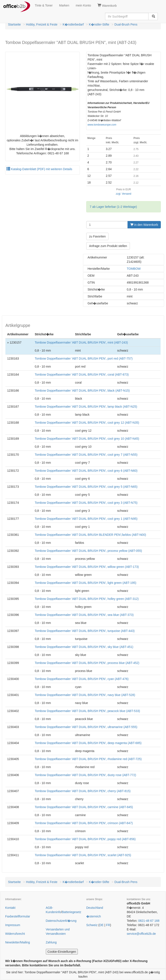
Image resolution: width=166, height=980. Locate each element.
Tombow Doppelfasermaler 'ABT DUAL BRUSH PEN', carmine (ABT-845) (84, 807)
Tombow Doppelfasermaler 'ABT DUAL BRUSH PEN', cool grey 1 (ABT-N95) (86, 519)
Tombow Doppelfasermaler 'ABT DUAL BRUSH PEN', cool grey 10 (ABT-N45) (87, 439)
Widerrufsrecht (15, 934)
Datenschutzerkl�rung (61, 921)
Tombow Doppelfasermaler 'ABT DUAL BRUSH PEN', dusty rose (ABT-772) (85, 775)
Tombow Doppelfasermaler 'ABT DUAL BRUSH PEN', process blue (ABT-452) (87, 663)
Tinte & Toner (44, 5)
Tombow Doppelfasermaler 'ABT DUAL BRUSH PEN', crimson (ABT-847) (84, 823)
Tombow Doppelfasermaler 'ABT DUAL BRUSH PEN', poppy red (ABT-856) (85, 839)
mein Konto (83, 5)
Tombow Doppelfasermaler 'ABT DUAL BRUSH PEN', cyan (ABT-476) (82, 679)
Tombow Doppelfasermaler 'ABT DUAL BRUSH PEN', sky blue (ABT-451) (84, 647)
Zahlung (51, 942)
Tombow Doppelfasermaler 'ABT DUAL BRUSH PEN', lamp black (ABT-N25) (86, 407)
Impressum (13, 925)
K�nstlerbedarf (73, 24)
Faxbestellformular (18, 916)
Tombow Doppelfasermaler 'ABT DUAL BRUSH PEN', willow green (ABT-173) (87, 567)
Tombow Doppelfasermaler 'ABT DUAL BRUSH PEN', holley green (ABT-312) (87, 599)
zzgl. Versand (124, 194)
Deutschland (95, 908)
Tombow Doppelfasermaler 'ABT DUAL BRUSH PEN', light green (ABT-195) (86, 583)
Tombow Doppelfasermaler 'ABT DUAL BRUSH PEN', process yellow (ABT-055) (88, 551)
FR (108, 925)
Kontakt (10, 908)
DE (101, 925)
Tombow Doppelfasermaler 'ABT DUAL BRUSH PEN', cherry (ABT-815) (83, 791)
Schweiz (92, 925)
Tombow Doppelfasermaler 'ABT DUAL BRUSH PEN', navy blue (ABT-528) (85, 695)
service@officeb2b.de (141, 934)
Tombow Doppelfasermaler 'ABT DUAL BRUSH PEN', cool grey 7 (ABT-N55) (86, 455)
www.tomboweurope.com (102, 125)
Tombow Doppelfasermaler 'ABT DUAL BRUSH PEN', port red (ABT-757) (84, 358)
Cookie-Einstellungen (62, 952)
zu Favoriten (97, 236)
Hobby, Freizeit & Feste (42, 24)
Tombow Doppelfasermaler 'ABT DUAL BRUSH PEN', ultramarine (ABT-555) (86, 727)
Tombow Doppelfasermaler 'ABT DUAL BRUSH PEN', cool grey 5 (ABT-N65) (86, 487)
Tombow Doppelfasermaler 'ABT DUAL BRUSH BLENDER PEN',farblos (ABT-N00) (90, 535)
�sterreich (94, 916)
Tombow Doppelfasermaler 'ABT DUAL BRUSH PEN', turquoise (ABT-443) (85, 631)
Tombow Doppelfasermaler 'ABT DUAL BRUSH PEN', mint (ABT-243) (81, 342)
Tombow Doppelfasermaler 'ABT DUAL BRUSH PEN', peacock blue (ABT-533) (87, 711)
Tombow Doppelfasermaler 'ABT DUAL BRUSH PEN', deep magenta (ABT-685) (88, 743)
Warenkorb (107, 5)
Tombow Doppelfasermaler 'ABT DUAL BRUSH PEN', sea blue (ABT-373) (84, 615)
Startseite (14, 24)
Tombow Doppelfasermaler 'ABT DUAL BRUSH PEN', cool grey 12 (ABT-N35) (87, 423)
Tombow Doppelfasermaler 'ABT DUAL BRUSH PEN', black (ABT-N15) (82, 391)
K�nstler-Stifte (99, 24)
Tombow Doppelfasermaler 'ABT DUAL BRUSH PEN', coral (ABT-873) (82, 375)
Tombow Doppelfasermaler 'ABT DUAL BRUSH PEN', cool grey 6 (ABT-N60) (86, 471)
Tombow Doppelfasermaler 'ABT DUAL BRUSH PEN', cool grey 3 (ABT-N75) (86, 503)
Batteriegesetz (72, 912)
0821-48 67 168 (149, 921)
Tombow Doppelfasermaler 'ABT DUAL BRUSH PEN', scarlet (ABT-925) (83, 855)
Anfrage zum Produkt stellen (108, 246)
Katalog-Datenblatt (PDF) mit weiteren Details (39, 169)
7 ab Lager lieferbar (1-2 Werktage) (113, 207)
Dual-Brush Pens (126, 24)
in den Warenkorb (144, 225)
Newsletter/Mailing (18, 942)
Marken (64, 5)
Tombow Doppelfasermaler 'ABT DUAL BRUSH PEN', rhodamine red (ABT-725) (88, 759)
